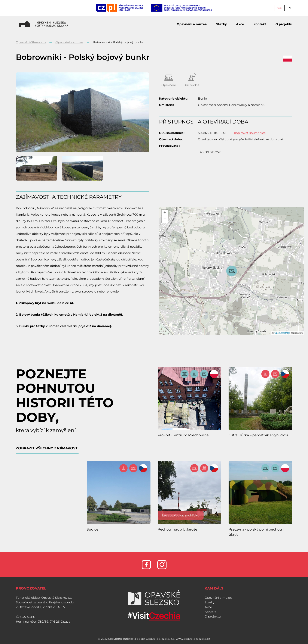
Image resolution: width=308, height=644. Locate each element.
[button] (165, 213)
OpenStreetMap (282, 333)
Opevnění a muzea (192, 24)
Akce (240, 24)
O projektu (284, 24)
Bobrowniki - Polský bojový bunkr (118, 42)
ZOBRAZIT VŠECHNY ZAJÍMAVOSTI (47, 448)
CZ (279, 8)
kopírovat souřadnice (250, 133)
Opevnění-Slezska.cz (31, 42)
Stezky (221, 24)
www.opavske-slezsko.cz (193, 639)
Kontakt (260, 24)
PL (290, 8)
